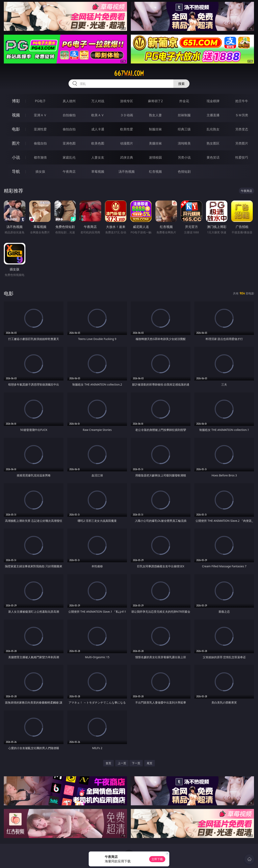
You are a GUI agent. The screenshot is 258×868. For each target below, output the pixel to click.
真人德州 (69, 101)
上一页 (122, 763)
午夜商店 (69, 172)
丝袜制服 (184, 115)
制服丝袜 (155, 129)
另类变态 (242, 129)
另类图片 (242, 143)
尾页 (150, 763)
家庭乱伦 (69, 157)
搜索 (181, 84)
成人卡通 (98, 129)
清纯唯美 (184, 143)
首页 (108, 763)
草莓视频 (98, 172)
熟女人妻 (155, 115)
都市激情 (40, 157)
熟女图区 (213, 143)
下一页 (136, 763)
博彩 (16, 101)
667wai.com (129, 73)
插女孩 (40, 172)
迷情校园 (155, 157)
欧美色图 (98, 143)
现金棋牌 (213, 101)
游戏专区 (127, 101)
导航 (16, 171)
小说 (16, 157)
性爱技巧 (242, 157)
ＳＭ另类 (242, 115)
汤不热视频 (127, 172)
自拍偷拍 (69, 115)
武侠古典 (127, 157)
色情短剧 (184, 172)
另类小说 (184, 157)
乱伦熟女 (213, 129)
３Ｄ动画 (127, 115)
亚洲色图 (69, 143)
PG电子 (40, 101)
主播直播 (213, 115)
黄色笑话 (213, 157)
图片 (16, 143)
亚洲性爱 (40, 129)
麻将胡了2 (155, 101)
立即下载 (157, 859)
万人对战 (98, 101)
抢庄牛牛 (242, 101)
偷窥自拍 (40, 143)
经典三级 (184, 129)
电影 (16, 129)
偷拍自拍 (69, 129)
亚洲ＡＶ (40, 115)
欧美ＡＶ (98, 115)
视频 (16, 115)
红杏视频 (155, 172)
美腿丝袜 (155, 143)
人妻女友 (98, 157)
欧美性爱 (127, 129)
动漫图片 (127, 143)
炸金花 (184, 101)
